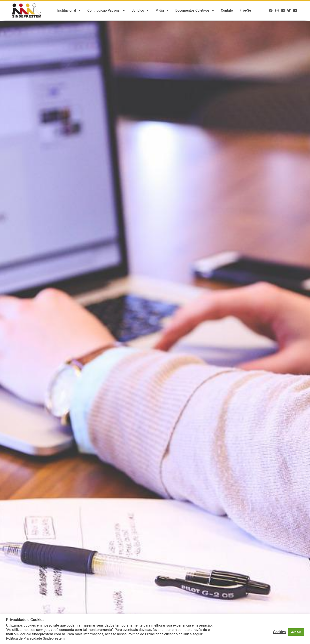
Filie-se (245, 11)
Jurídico (140, 11)
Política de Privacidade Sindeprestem (35, 638)
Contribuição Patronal (106, 11)
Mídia (162, 11)
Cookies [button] (279, 632)
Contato (227, 11)
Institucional (69, 11)
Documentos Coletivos (195, 11)
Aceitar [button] (296, 632)
